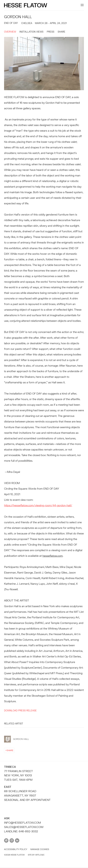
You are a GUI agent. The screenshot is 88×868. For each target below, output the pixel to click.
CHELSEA (27, 23)
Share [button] (61, 32)
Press (51, 32)
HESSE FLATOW (26, 5)
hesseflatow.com (53, 556)
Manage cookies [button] (40, 849)
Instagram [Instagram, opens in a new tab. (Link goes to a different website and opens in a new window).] (12, 840)
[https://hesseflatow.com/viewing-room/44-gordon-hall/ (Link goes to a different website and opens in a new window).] (38, 505)
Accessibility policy (16, 849)
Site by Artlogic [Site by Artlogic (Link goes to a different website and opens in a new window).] (36, 855)
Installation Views (31, 32)
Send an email (6, 840)
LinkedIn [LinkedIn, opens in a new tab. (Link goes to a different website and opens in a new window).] (17, 840)
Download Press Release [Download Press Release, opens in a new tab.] (20, 711)
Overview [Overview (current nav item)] (10, 32)
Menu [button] (82, 5)
